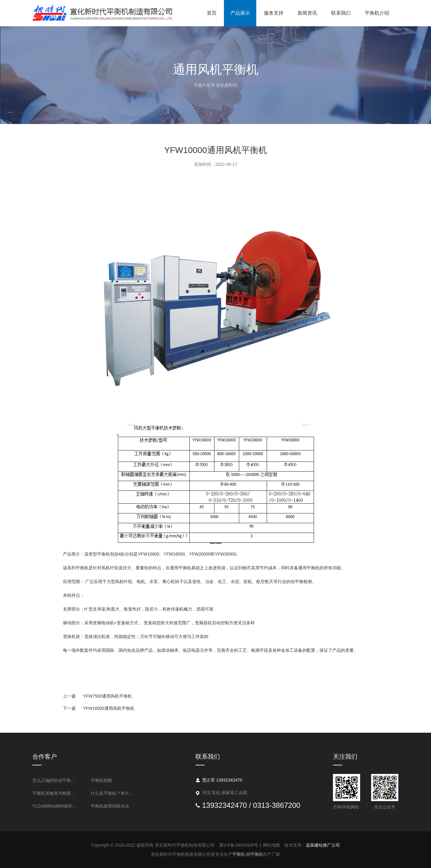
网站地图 (272, 845)
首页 (212, 13)
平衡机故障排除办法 (110, 806)
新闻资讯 (307, 13)
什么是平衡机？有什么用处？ (114, 793)
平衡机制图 (101, 780)
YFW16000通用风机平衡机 (99, 708)
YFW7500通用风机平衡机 (97, 696)
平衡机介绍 (377, 13)
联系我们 (341, 13)
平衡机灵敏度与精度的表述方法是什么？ (56, 793)
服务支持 (274, 13)
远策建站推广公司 (323, 845)
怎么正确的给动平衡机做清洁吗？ (56, 780)
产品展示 (240, 13)
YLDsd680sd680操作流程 (56, 806)
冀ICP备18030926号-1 (240, 845)
